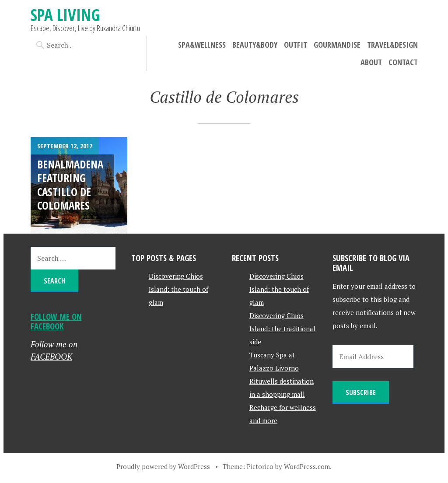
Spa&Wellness (202, 45)
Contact (403, 62)
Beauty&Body (255, 45)
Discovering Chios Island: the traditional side (282, 329)
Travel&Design (392, 45)
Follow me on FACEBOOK (56, 322)
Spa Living (65, 15)
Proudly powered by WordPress (163, 466)
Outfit (296, 45)
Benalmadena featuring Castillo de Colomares (70, 185)
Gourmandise (337, 45)
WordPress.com (307, 466)
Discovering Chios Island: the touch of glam (178, 289)
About (371, 62)
